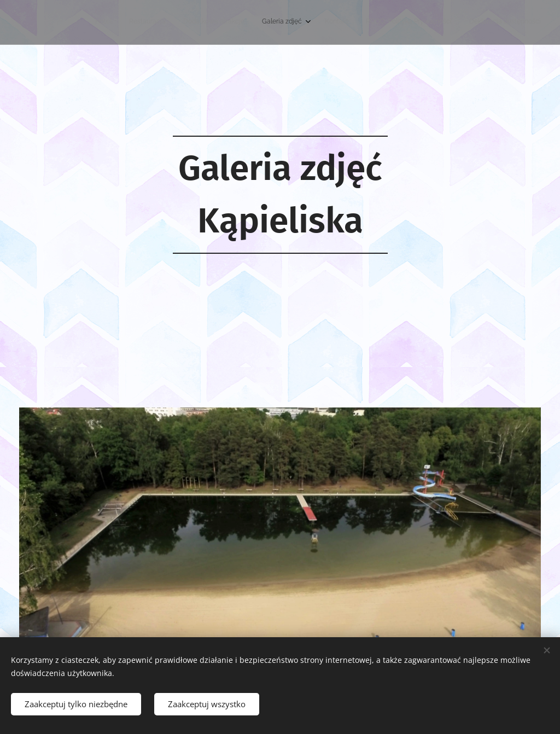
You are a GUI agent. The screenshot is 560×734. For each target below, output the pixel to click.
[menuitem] (433, 22)
